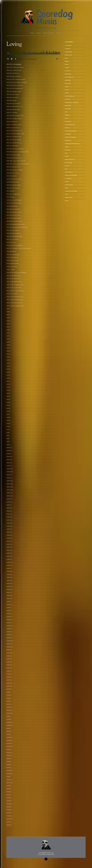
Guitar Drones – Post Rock (72, 102)
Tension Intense (69, 185)
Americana (68, 49)
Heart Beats (68, 109)
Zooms (67, 201)
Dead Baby (68, 80)
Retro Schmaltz (69, 163)
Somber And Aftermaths (71, 175)
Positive (67, 156)
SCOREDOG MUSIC (45, 853)
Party (66, 153)
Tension (67, 182)
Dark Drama (68, 74)
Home (32, 33)
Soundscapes (68, 178)
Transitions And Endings (71, 191)
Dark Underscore (69, 77)
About (39, 33)
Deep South (68, 83)
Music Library (48, 33)
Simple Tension (69, 172)
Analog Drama (69, 52)
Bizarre (67, 64)
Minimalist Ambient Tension (72, 144)
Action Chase (68, 45)
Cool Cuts (67, 71)
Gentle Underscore (69, 96)
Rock (66, 169)
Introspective (68, 121)
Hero (66, 112)
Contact (59, 33)
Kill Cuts (67, 128)
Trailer (67, 188)
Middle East (68, 140)
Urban (66, 194)
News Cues (68, 150)
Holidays (67, 115)
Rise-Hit (67, 166)
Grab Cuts (67, 99)
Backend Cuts (68, 55)
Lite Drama (68, 134)
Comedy (67, 68)
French (67, 93)
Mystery (67, 147)
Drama (67, 87)
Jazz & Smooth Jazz (70, 125)
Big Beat (67, 61)
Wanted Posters (69, 197)
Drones (67, 90)
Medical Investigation (70, 137)
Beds (66, 58)
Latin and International (71, 131)
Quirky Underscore (70, 159)
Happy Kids (68, 106)
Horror (67, 118)
